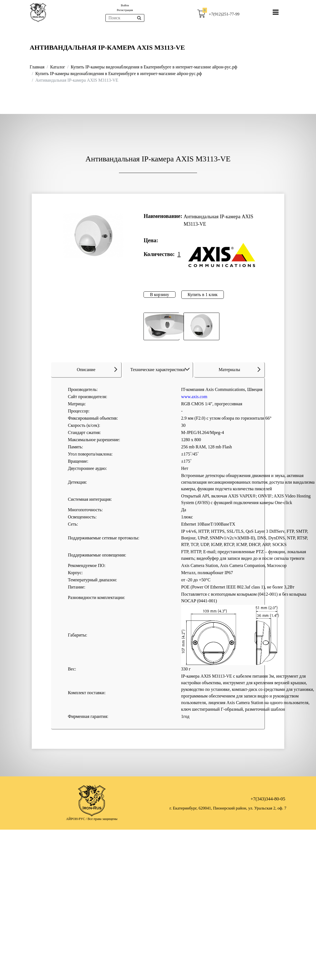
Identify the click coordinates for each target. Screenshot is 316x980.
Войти (125, 5)
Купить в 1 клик (203, 295)
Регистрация (125, 10)
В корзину (159, 295)
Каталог (58, 67)
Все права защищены (102, 819)
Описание (97, 369)
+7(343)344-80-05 (268, 799)
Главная (37, 67)
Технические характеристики (161, 370)
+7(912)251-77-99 (224, 14)
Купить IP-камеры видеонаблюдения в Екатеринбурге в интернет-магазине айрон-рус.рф (154, 67)
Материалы (240, 369)
